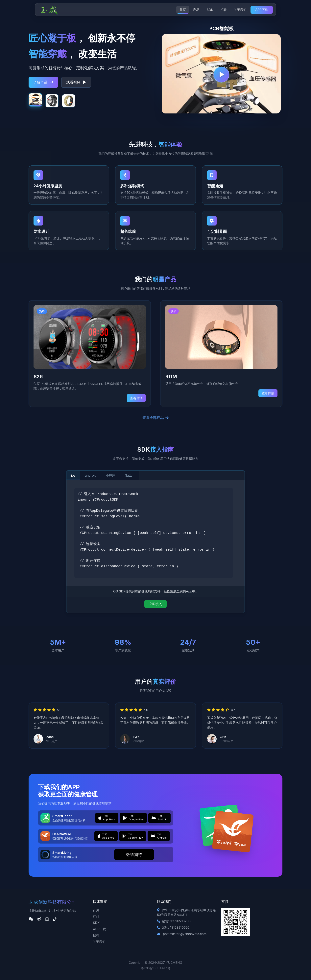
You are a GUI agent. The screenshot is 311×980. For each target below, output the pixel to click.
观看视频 (76, 82)
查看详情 (136, 398)
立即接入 (155, 604)
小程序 (110, 475)
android (91, 475)
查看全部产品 (155, 418)
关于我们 (240, 10)
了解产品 (43, 82)
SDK (210, 10)
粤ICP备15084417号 (155, 968)
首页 (183, 10)
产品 (196, 10)
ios (73, 475)
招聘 (224, 10)
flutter (129, 475)
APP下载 (262, 10)
